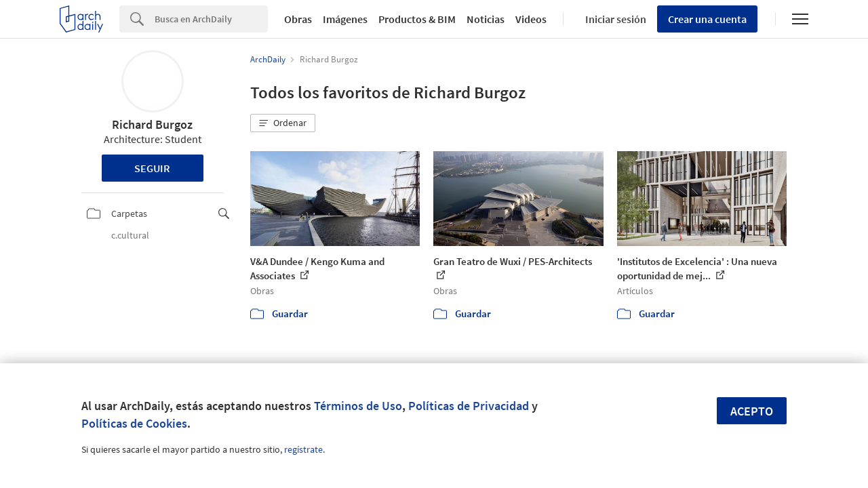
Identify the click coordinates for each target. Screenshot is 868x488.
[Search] (211, 19)
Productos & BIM (417, 19)
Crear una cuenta (707, 19)
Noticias (486, 19)
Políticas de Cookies (134, 423)
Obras (298, 19)
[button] (283, 123)
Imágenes (345, 19)
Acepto (752, 411)
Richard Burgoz (152, 124)
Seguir (152, 168)
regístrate (303, 449)
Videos (531, 19)
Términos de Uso (358, 406)
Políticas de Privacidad (469, 406)
